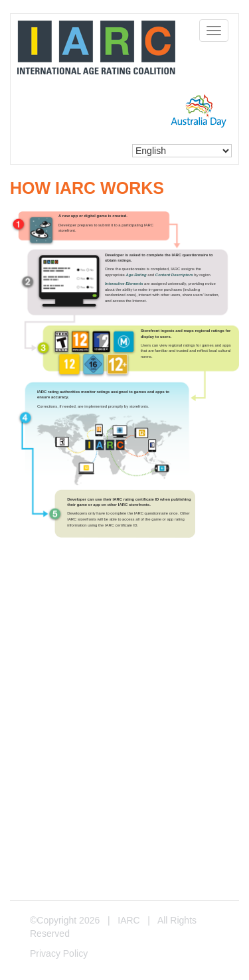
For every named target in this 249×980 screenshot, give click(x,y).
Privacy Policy (59, 953)
